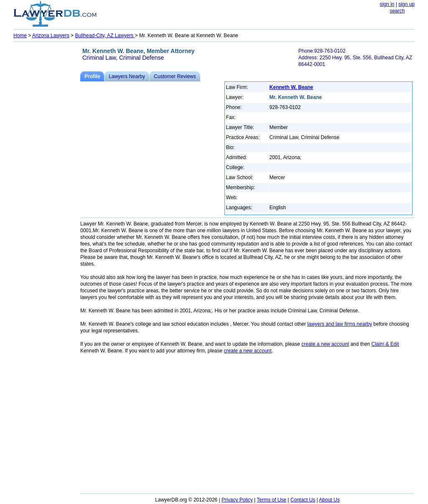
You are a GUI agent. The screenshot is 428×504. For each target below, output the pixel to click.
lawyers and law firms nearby (340, 324)
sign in (387, 4)
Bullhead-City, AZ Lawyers (105, 35)
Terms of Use (271, 500)
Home (20, 35)
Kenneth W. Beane (292, 87)
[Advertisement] (47, 170)
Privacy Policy (237, 500)
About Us (329, 500)
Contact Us (303, 500)
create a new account (325, 344)
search (397, 11)
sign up (406, 4)
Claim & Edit (385, 344)
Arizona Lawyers (51, 35)
